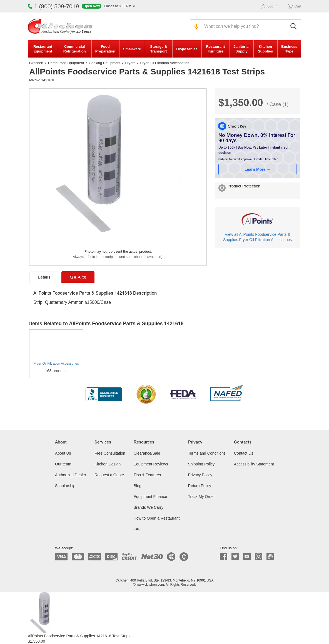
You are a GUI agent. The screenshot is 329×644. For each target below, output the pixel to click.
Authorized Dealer (71, 475)
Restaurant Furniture (215, 49)
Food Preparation (105, 49)
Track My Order (202, 497)
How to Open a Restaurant (157, 518)
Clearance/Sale (147, 453)
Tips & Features (147, 475)
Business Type (289, 49)
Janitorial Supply (241, 49)
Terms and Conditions (207, 453)
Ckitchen (36, 63)
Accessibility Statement (254, 464)
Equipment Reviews (151, 464)
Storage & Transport (159, 49)
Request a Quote (109, 475)
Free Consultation (110, 453)
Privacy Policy (200, 475)
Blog (138, 486)
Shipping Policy (201, 464)
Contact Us (244, 453)
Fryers (130, 63)
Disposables (187, 49)
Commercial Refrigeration (75, 49)
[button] (108, 6)
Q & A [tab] (78, 277)
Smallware (132, 49)
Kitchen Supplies (265, 49)
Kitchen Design (108, 464)
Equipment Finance (150, 497)
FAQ (138, 529)
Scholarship (65, 486)
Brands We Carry (149, 507)
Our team (63, 464)
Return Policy (200, 486)
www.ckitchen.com (150, 585)
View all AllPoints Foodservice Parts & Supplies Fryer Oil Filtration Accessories (257, 237)
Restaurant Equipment (43, 49)
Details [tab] (44, 278)
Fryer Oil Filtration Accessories (165, 63)
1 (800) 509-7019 (53, 6)
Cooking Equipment (105, 63)
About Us (63, 453)
